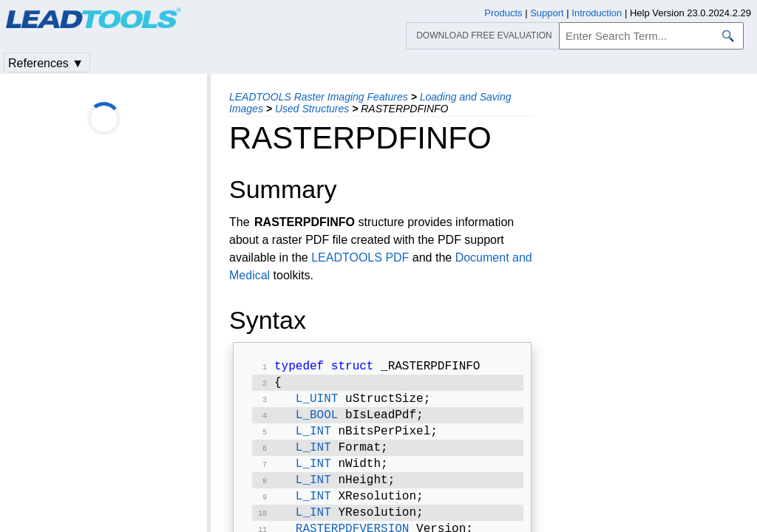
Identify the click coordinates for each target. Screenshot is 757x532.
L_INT (313, 439)
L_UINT (317, 403)
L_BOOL (317, 421)
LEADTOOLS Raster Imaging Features (319, 97)
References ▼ (46, 63)
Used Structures (312, 109)
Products (503, 13)
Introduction (597, 13)
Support (547, 13)
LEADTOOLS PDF (360, 258)
